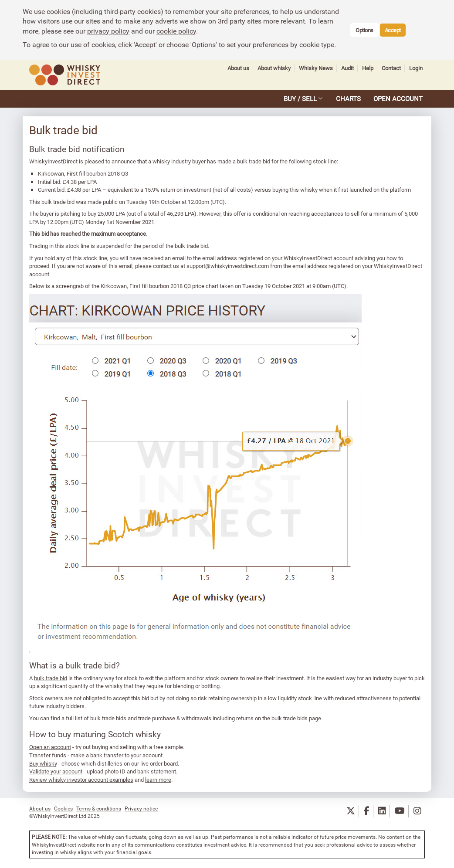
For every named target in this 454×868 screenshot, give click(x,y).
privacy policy (108, 31)
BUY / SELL (300, 98)
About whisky (274, 68)
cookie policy (176, 31)
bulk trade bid (51, 678)
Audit (347, 68)
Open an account (50, 747)
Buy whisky (43, 763)
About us (238, 68)
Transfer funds (48, 755)
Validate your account (56, 771)
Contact (391, 68)
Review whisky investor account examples (81, 780)
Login (416, 68)
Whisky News (316, 68)
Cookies (63, 808)
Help (368, 68)
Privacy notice (141, 808)
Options (364, 30)
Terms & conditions (99, 808)
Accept (393, 30)
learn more (158, 780)
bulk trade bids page (296, 718)
